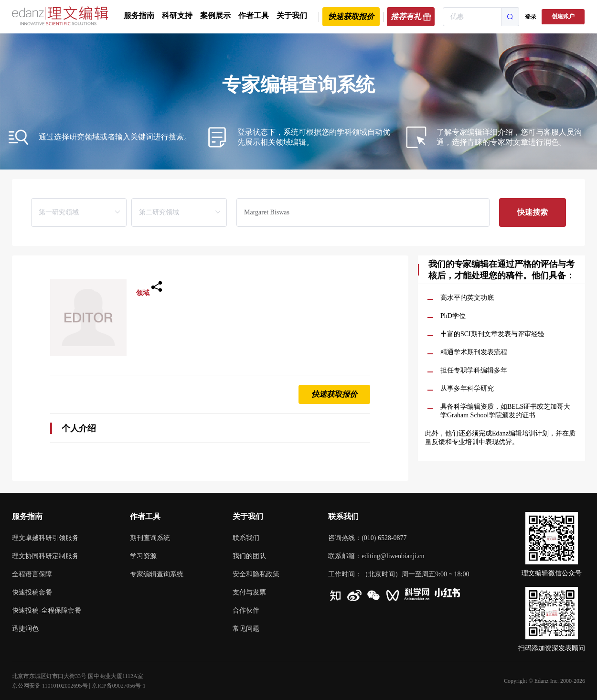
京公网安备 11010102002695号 (50, 686)
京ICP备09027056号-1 (119, 686)
